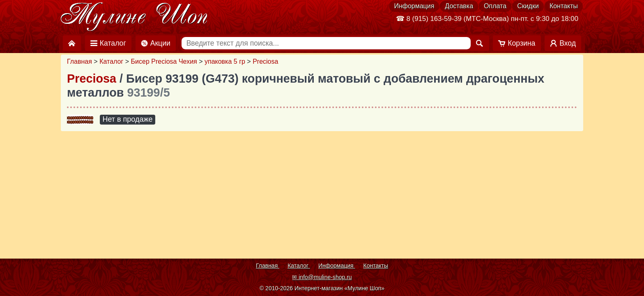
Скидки (528, 6)
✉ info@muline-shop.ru (322, 277)
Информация (414, 6)
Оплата (495, 6)
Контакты (564, 6)
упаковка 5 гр (225, 61)
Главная (79, 61)
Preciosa (265, 61)
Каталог (111, 61)
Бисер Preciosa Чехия (164, 61)
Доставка (459, 6)
